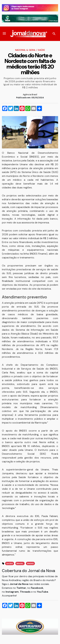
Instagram (12, 592)
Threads (26, 592)
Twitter (21, 588)
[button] (4, 34)
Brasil (20, 564)
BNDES (30, 564)
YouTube (43, 592)
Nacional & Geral (25, 50)
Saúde (41, 50)
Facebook (37, 588)
